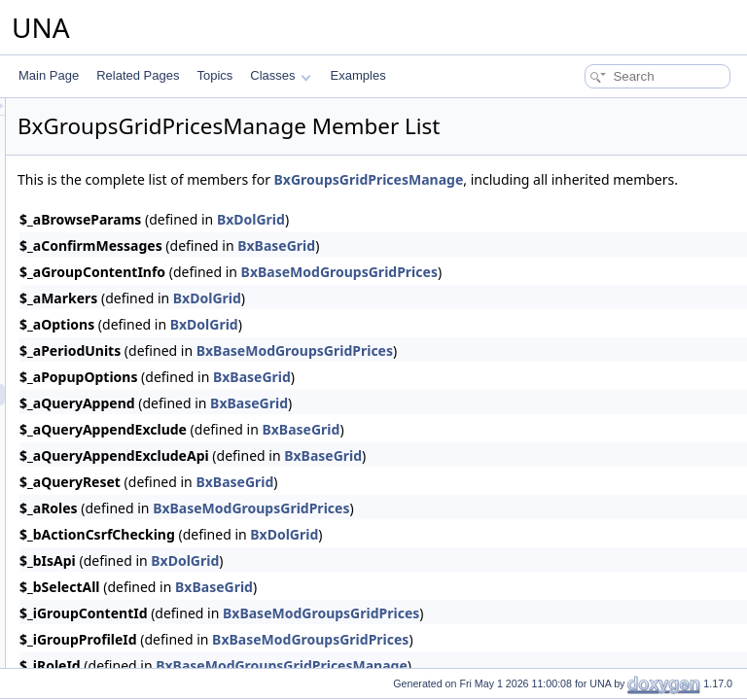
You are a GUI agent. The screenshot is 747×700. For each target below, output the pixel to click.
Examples (358, 75)
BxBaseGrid (519, 267)
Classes (280, 75)
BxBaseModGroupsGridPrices (583, 293)
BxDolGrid (494, 241)
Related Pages (138, 75)
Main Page (49, 75)
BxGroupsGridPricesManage (612, 179)
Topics (214, 75)
